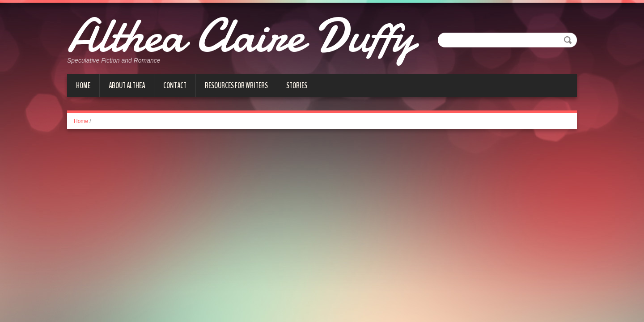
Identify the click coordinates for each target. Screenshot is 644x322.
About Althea (127, 85)
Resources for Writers (236, 85)
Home (83, 85)
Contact (175, 85)
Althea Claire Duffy (241, 36)
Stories (297, 85)
